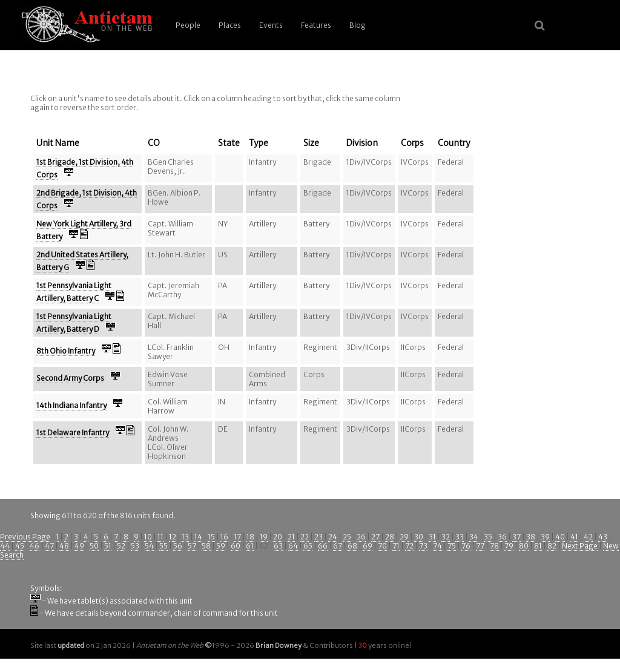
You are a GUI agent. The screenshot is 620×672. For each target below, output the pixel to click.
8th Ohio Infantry (66, 351)
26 (361, 537)
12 (173, 537)
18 (250, 537)
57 (192, 546)
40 (560, 537)
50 (94, 546)
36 (502, 537)
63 (278, 546)
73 (423, 546)
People (188, 25)
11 (160, 537)
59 (221, 546)
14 (198, 537)
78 (494, 546)
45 (20, 546)
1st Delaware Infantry (73, 433)
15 (211, 537)
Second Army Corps (70, 378)
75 (452, 546)
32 (446, 537)
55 (163, 546)
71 (396, 546)
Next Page (580, 546)
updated (71, 645)
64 (293, 546)
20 (278, 537)
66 (323, 546)
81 (538, 546)
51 (108, 546)
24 (333, 537)
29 (404, 537)
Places (230, 25)
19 (264, 537)
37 (516, 537)
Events (271, 25)
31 (432, 537)
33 (460, 537)
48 (64, 546)
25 (347, 537)
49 (79, 546)
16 (224, 537)
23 (318, 537)
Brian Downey (279, 645)
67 (338, 546)
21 (291, 537)
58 (206, 546)
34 (474, 537)
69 (368, 546)
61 (250, 546)
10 (148, 537)
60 (236, 546)
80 (524, 546)
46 (35, 546)
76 (466, 546)
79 (509, 546)
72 (409, 546)
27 (375, 537)
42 (588, 537)
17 (237, 537)
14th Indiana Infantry (71, 405)
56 (178, 546)
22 (305, 537)
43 (603, 537)
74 (437, 546)
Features (316, 25)
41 (574, 537)
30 (419, 537)
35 (488, 537)
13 (185, 537)
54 (149, 546)
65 (308, 546)
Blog (358, 25)
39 (545, 537)
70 (382, 546)
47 (49, 546)
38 (531, 537)
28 (390, 537)
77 (480, 546)
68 (352, 546)
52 (121, 546)
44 (5, 546)
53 (135, 546)
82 (552, 546)
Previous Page (25, 537)
